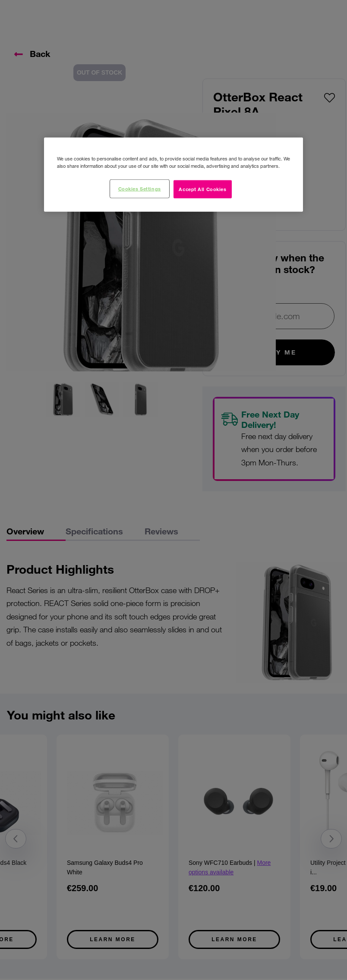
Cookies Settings (140, 188)
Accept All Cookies (202, 189)
